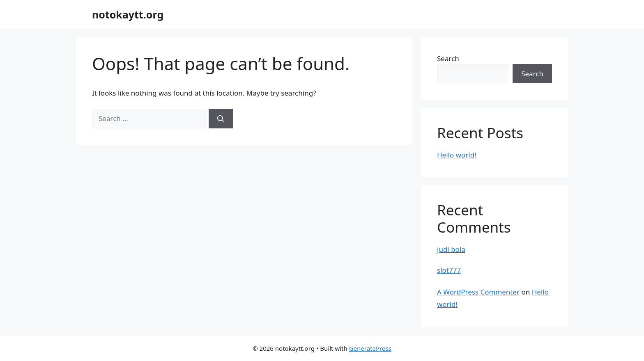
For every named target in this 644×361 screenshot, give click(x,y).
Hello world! (457, 155)
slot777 (449, 270)
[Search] (221, 119)
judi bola (451, 249)
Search (448, 58)
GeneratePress (370, 348)
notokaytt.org (128, 14)
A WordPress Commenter (478, 292)
